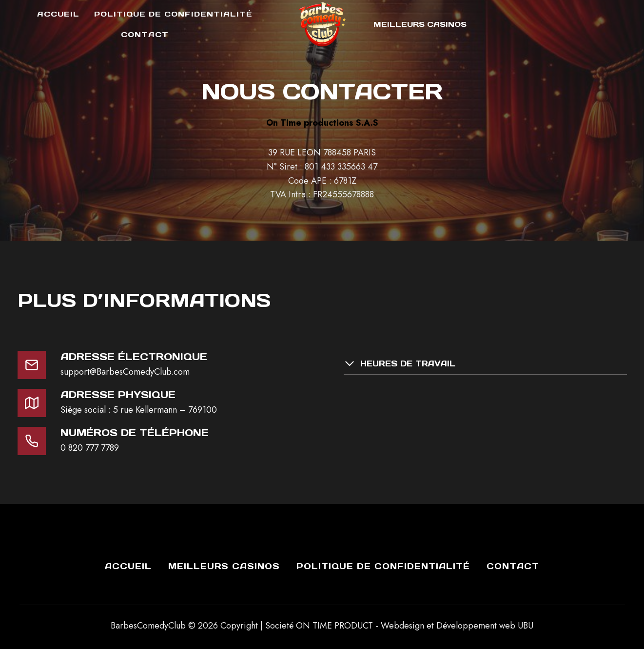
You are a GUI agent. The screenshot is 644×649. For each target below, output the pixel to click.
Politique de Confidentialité (173, 14)
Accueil (58, 14)
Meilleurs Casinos (420, 24)
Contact (145, 34)
